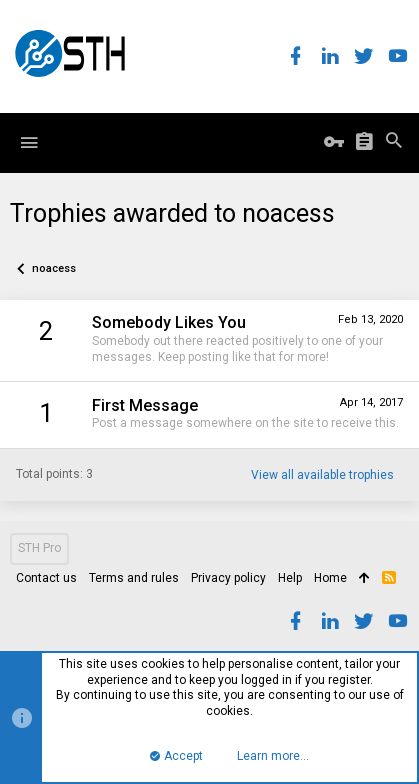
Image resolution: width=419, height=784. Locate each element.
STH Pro (39, 548)
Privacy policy (228, 578)
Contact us (46, 578)
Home (330, 578)
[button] (29, 143)
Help (290, 578)
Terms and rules (134, 578)
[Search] (394, 142)
